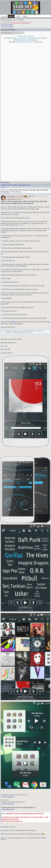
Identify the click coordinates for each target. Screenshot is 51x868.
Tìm (22, 33)
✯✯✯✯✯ (35, 707)
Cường (29, 707)
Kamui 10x (42, 707)
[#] (23, 58)
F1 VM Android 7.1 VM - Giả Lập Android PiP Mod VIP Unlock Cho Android (24, 845)
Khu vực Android (13, 47)
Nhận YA (25, 16)
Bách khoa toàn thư (26, 40)
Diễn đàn (4, 47)
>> (9, 56)
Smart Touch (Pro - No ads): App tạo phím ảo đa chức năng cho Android (22, 842)
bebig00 (15, 707)
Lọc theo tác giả (5, 852)
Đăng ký (11, 25)
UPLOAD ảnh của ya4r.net (25, 36)
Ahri (20, 707)
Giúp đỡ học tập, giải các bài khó (25, 42)
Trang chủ (4, 16)
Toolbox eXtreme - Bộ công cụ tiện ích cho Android (16, 839)
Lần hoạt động (5, 44)
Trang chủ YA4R (8, 27)
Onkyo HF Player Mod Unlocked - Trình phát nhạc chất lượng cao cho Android (24, 836)
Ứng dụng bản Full (24, 47)
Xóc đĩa (18, 16)
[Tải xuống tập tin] (8, 659)
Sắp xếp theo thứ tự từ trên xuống (11, 858)
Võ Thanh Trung (29, 865)
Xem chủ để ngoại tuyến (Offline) (10, 854)
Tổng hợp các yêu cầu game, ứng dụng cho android (26, 38)
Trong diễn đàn (5, 856)
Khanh (24, 707)
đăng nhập (9, 823)
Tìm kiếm (3, 49)
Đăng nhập (4, 25)
